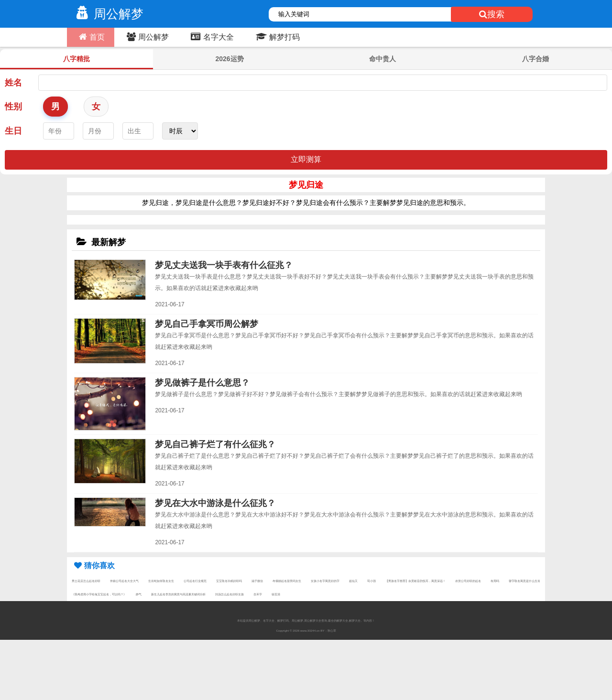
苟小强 (372, 581)
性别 (13, 107)
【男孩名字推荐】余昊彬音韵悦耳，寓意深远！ (415, 581)
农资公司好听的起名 (468, 581)
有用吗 (495, 581)
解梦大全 (355, 620)
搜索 (492, 14)
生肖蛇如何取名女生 (161, 581)
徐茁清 (276, 594)
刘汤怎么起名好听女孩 (229, 594)
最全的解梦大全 (338, 620)
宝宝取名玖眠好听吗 (229, 581)
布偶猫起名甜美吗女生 (287, 581)
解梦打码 (277, 37)
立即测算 (306, 159)
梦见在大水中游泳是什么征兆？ (215, 503)
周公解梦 (108, 14)
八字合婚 (535, 59)
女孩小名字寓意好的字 (325, 581)
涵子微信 (257, 581)
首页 (91, 37)
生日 (13, 131)
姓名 (13, 83)
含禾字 (258, 594)
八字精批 (76, 59)
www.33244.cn (310, 630)
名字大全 (211, 37)
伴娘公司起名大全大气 (124, 581)
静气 (139, 594)
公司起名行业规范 (195, 581)
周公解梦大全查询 (316, 620)
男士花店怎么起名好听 (86, 581)
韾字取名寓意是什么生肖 (525, 581)
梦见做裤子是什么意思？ (202, 383)
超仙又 (353, 581)
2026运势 (229, 59)
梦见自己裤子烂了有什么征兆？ (215, 444)
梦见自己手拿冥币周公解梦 (207, 324)
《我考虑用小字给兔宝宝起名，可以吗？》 (99, 594)
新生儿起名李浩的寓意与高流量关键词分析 (178, 594)
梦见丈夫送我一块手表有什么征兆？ (224, 265)
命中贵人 (382, 59)
